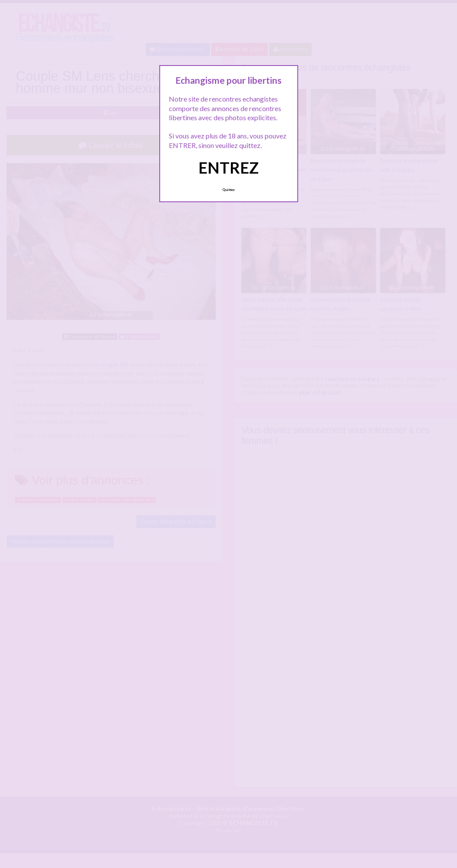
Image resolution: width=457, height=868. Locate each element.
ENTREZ (228, 168)
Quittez (228, 190)
